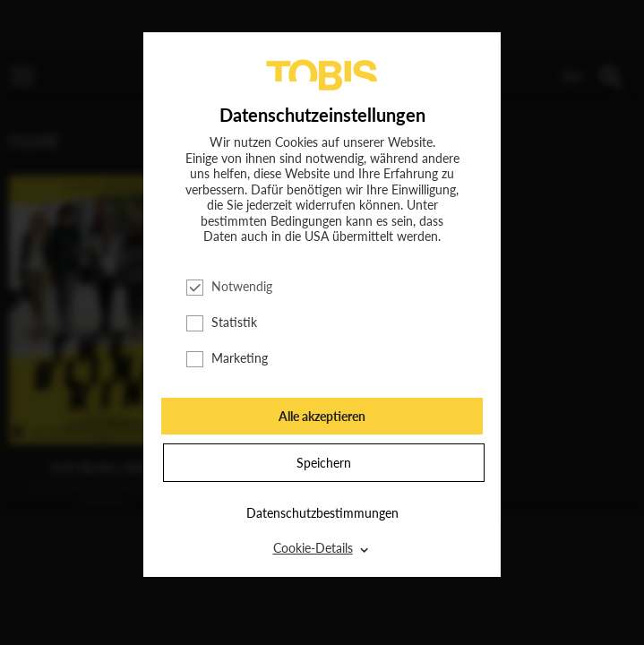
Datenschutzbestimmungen (322, 513)
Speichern (324, 463)
